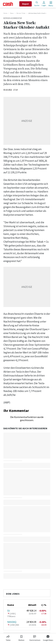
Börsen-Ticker (21, 13)
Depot (26, 4)
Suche (37, 4)
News (12, 13)
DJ (9, 611)
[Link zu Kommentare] (35, 638)
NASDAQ (12, 622)
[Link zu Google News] (48, 638)
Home (5, 13)
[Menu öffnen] (50, 4)
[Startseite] (8, 4)
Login (44, 4)
